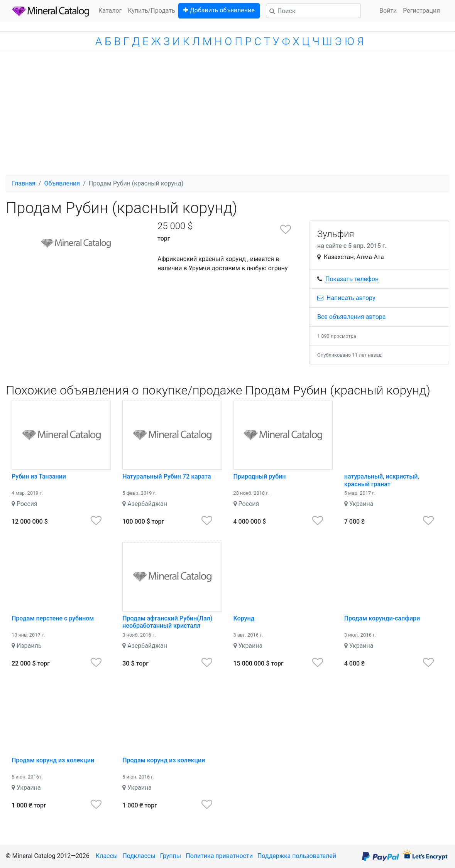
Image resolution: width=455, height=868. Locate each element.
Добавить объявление (219, 10)
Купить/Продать (151, 11)
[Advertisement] (227, 116)
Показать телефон (352, 279)
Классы (107, 856)
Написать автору (346, 298)
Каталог (110, 11)
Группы (171, 856)
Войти (388, 11)
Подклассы (139, 856)
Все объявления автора (352, 317)
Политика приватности (219, 856)
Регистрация (421, 11)
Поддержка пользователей (297, 856)
